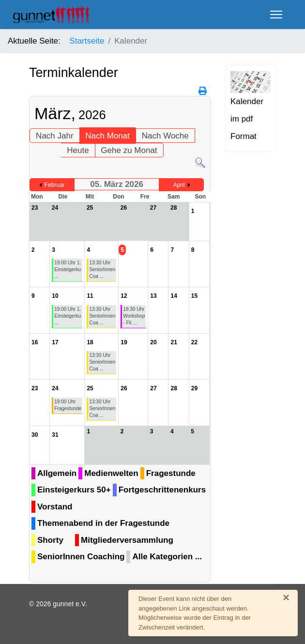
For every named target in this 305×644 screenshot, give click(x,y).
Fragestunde (171, 473)
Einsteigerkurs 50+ (74, 490)
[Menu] (276, 15)
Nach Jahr (54, 136)
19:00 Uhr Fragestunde (68, 405)
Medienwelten (111, 473)
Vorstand (55, 507)
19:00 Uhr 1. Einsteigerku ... (68, 269)
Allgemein (57, 473)
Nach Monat (107, 136)
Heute (78, 150)
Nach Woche (165, 136)
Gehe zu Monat (129, 150)
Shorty (50, 540)
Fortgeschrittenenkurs (162, 490)
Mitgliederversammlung (127, 540)
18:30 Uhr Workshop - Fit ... (134, 316)
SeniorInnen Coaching (81, 557)
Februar (55, 185)
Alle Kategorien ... (167, 557)
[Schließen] (286, 598)
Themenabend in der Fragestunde (103, 523)
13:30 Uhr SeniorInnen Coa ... (102, 269)
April (179, 185)
